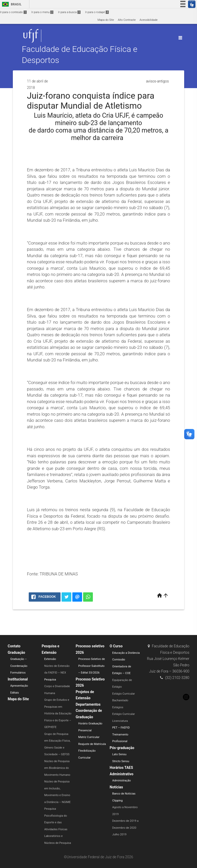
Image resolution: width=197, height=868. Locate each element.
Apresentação (19, 686)
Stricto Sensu (121, 761)
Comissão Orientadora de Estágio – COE (122, 666)
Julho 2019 (120, 834)
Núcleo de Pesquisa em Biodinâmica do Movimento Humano (57, 768)
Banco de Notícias (124, 794)
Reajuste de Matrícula (92, 744)
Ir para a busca (69, 12)
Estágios (118, 707)
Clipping (117, 801)
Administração (122, 781)
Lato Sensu (120, 754)
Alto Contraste (127, 20)
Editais (15, 693)
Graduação (16, 652)
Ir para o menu (42, 12)
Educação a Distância (126, 653)
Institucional (18, 679)
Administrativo (122, 774)
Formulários (18, 673)
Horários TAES (121, 768)
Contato (14, 646)
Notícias (116, 787)
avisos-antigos (157, 81)
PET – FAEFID (121, 728)
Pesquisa (50, 680)
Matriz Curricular (89, 737)
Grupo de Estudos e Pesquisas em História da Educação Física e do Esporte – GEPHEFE (58, 713)
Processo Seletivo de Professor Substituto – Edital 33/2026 (92, 666)
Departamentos (88, 704)
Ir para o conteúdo (13, 12)
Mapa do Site (106, 20)
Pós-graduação (122, 748)
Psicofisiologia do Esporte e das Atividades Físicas (56, 823)
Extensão (50, 659)
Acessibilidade (149, 20)
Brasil (11, 4)
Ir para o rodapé (97, 12)
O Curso (116, 646)
